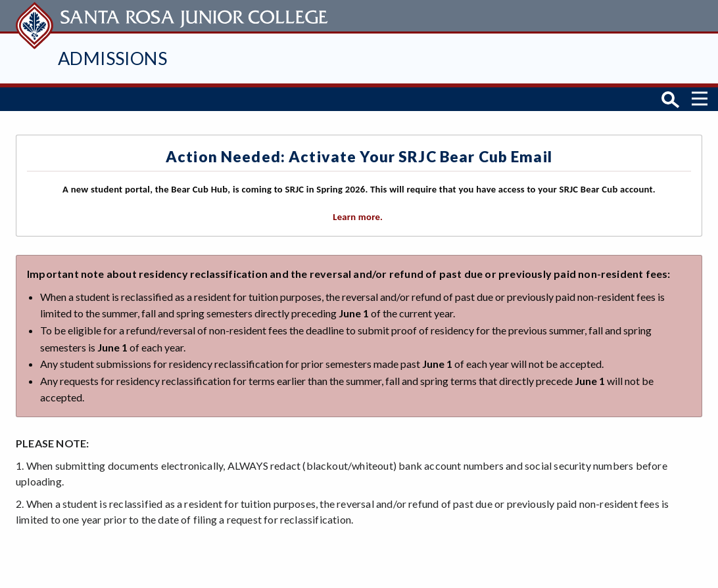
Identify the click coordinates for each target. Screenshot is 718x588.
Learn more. (359, 217)
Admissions (112, 58)
